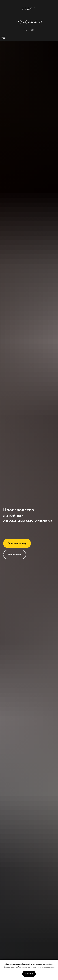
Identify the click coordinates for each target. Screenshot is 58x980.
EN (32, 30)
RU (26, 30)
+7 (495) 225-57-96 (29, 22)
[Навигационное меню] (3, 38)
